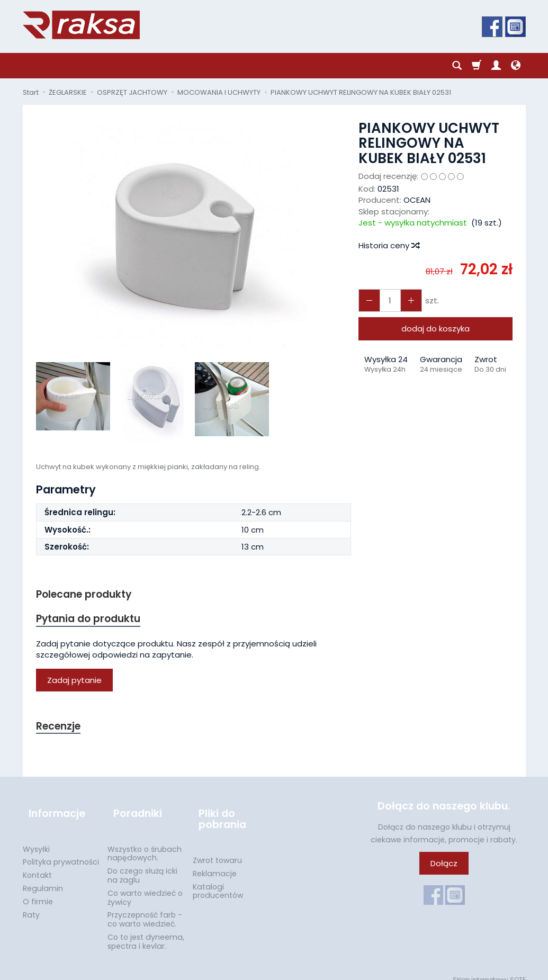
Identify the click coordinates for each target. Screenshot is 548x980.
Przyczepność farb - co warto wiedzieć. (145, 909)
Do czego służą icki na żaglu (142, 865)
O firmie (38, 892)
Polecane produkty (89, 595)
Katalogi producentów (218, 881)
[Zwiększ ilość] (367, 300)
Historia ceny (389, 245)
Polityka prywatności (61, 852)
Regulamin (43, 878)
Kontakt (37, 865)
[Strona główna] (81, 25)
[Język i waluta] (516, 66)
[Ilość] (387, 300)
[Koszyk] (477, 66)
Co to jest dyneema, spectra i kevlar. (146, 932)
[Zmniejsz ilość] (406, 300)
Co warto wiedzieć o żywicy (145, 888)
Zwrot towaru (217, 850)
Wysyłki (36, 839)
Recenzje (61, 730)
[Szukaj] (457, 66)
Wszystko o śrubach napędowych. (145, 843)
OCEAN (417, 200)
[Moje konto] (496, 66)
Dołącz (444, 868)
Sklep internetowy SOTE (489, 969)
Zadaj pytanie (74, 683)
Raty (31, 904)
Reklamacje (215, 864)
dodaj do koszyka (435, 329)
